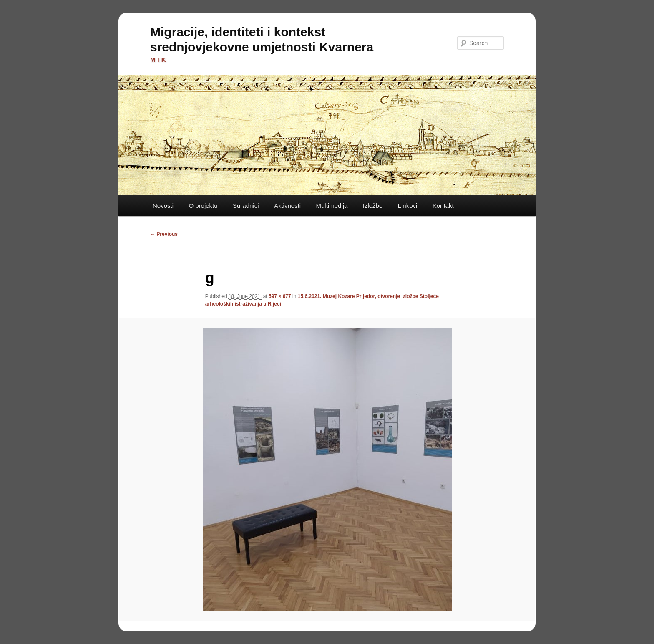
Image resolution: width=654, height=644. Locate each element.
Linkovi (408, 206)
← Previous (164, 234)
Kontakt (443, 206)
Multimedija (332, 206)
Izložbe (373, 206)
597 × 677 (280, 296)
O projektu (203, 206)
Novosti (163, 206)
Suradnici (246, 206)
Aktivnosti (287, 206)
